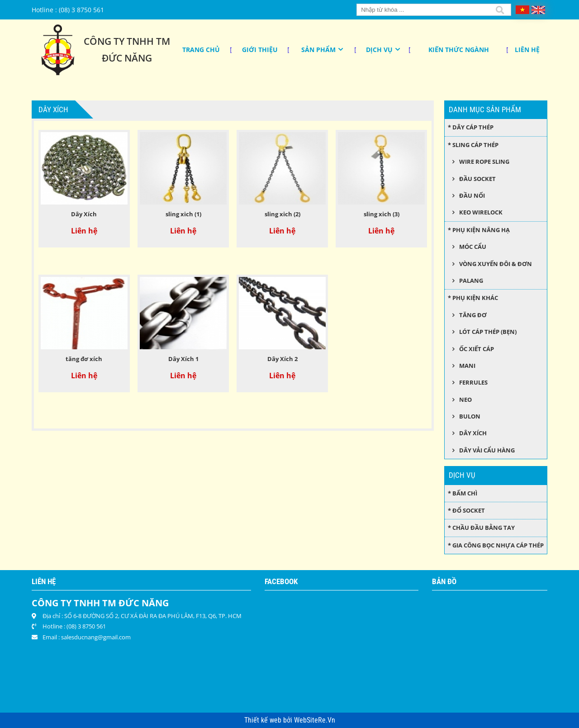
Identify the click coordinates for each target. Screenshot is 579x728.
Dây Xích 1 (183, 359)
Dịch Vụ (379, 50)
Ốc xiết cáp (477, 349)
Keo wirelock (481, 212)
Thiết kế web (264, 720)
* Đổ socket (466, 510)
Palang (471, 281)
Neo (465, 400)
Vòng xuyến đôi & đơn (496, 264)
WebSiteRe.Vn (315, 720)
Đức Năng (127, 58)
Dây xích (473, 433)
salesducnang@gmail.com (96, 637)
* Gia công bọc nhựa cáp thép (496, 545)
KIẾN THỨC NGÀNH (459, 50)
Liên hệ (527, 50)
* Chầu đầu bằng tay (481, 528)
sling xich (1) (183, 214)
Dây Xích (84, 214)
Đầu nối (472, 195)
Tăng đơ (473, 315)
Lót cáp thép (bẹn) (488, 332)
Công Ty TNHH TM (127, 41)
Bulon (470, 416)
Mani (467, 366)
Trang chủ (201, 50)
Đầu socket (477, 179)
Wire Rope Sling (484, 162)
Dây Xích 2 (282, 359)
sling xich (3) (382, 214)
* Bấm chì (463, 493)
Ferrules (473, 382)
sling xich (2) (282, 214)
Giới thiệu (260, 50)
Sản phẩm (318, 50)
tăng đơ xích (84, 359)
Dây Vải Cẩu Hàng (487, 450)
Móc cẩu (473, 247)
